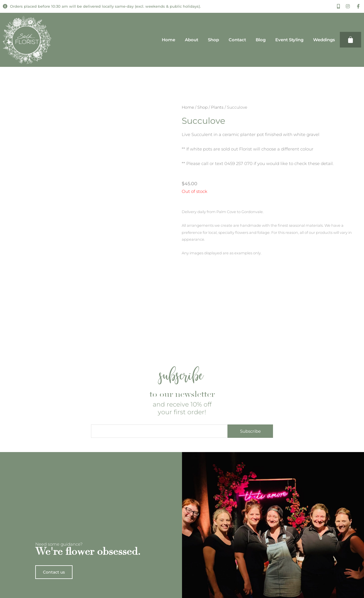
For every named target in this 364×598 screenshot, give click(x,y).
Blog (261, 40)
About (192, 40)
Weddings (324, 40)
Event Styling (289, 40)
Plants (217, 107)
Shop (213, 40)
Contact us (55, 587)
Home (168, 40)
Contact (237, 40)
